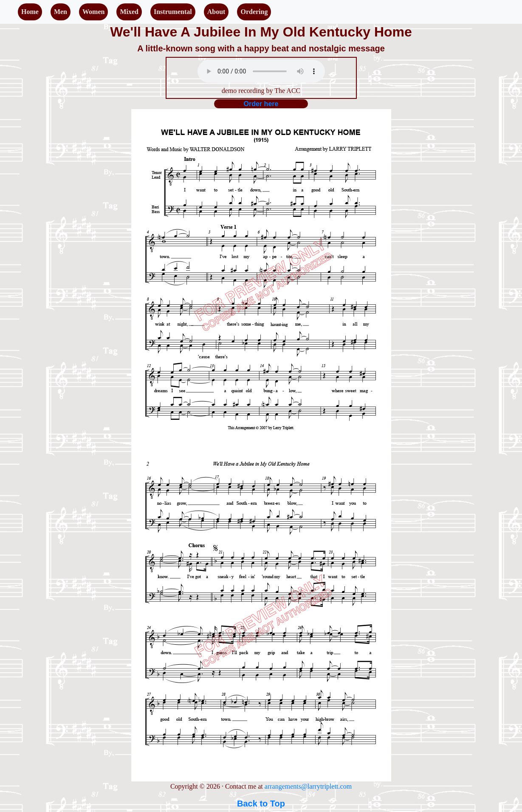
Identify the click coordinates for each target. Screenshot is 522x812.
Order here (261, 104)
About (216, 12)
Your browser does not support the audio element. (261, 71)
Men (61, 12)
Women (93, 12)
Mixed (129, 12)
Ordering (254, 12)
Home (30, 12)
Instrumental (173, 12)
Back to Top (261, 804)
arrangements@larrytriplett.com (308, 786)
